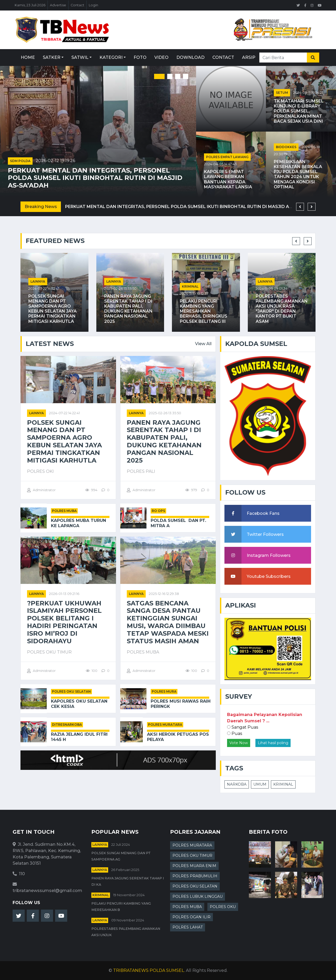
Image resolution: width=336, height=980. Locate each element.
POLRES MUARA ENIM (194, 866)
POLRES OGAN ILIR (191, 917)
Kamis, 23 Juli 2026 (30, 5)
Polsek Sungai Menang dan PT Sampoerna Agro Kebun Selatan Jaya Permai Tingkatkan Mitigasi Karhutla (52, 309)
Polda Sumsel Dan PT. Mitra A (178, 523)
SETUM (282, 93)
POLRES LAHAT (188, 927)
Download (190, 57)
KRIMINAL (283, 784)
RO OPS (158, 511)
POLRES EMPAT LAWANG (227, 157)
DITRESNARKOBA (67, 725)
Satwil (80, 57)
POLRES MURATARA (165, 725)
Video (161, 57)
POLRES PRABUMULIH (195, 876)
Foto (140, 57)
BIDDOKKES (286, 147)
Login (93, 5)
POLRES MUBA (64, 511)
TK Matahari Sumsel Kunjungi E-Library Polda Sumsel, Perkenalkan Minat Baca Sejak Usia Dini (299, 111)
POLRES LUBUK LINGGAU (198, 896)
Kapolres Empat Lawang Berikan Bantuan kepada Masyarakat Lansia (228, 179)
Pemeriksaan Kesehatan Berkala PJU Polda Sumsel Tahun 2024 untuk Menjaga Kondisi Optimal (298, 174)
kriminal (190, 286)
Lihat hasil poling (273, 743)
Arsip (249, 57)
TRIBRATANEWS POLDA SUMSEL (149, 970)
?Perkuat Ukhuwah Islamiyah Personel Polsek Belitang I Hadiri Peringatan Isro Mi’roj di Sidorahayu (64, 622)
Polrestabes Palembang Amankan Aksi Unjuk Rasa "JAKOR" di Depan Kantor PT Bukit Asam (282, 309)
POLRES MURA (164, 691)
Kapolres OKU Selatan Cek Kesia (79, 704)
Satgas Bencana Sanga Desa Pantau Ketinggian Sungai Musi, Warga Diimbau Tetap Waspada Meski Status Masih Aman (168, 622)
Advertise (58, 5)
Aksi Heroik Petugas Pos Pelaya (178, 737)
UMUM (260, 784)
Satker (52, 57)
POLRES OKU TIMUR (192, 855)
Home (28, 57)
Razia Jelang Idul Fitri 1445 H (79, 737)
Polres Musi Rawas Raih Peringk (181, 704)
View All (203, 344)
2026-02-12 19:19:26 (55, 161)
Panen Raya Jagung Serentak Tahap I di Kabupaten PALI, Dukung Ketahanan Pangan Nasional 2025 (128, 309)
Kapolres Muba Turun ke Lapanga (78, 523)
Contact (77, 5)
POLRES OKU (223, 907)
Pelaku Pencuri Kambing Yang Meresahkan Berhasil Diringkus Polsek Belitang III (204, 311)
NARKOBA (237, 784)
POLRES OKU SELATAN (71, 691)
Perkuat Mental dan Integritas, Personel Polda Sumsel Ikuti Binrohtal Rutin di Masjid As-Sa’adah (95, 178)
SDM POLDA (20, 161)
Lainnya (38, 281)
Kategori (111, 57)
